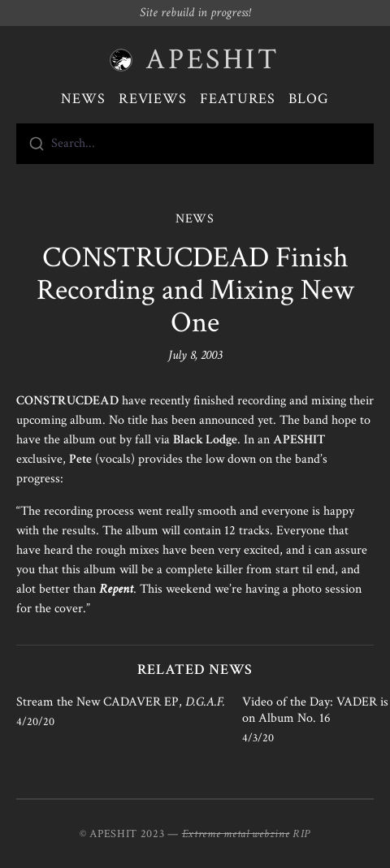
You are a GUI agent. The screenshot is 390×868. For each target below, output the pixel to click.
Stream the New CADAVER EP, (121, 702)
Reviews (153, 99)
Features (238, 99)
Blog (309, 99)
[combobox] (195, 144)
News (83, 99)
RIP (301, 834)
